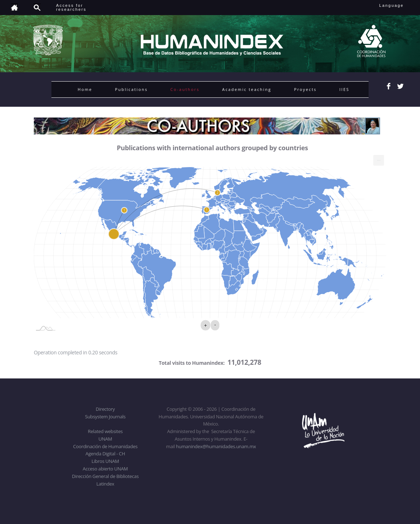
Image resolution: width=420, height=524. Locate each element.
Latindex (105, 484)
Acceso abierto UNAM (105, 469)
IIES (344, 89)
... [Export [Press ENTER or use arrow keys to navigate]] (379, 159)
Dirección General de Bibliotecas (105, 476)
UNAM (105, 439)
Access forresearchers (71, 7)
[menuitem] (379, 160)
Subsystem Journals (105, 417)
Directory (105, 409)
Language (396, 5)
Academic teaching (247, 89)
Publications (131, 89)
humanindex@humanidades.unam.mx (216, 446)
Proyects (305, 89)
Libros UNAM (105, 461)
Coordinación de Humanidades (105, 446)
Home (85, 89)
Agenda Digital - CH (105, 454)
